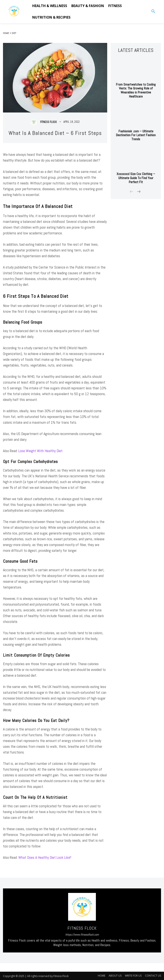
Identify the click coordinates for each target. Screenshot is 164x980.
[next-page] (138, 186)
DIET (14, 33)
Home (6, 33)
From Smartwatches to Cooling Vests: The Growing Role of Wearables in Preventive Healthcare (136, 88)
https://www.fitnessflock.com (82, 935)
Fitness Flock (48, 122)
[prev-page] (132, 186)
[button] (153, 12)
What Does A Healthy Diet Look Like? (45, 857)
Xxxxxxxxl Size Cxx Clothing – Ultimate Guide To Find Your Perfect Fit (136, 172)
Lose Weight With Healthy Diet (40, 451)
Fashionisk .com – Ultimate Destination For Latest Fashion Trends (136, 130)
